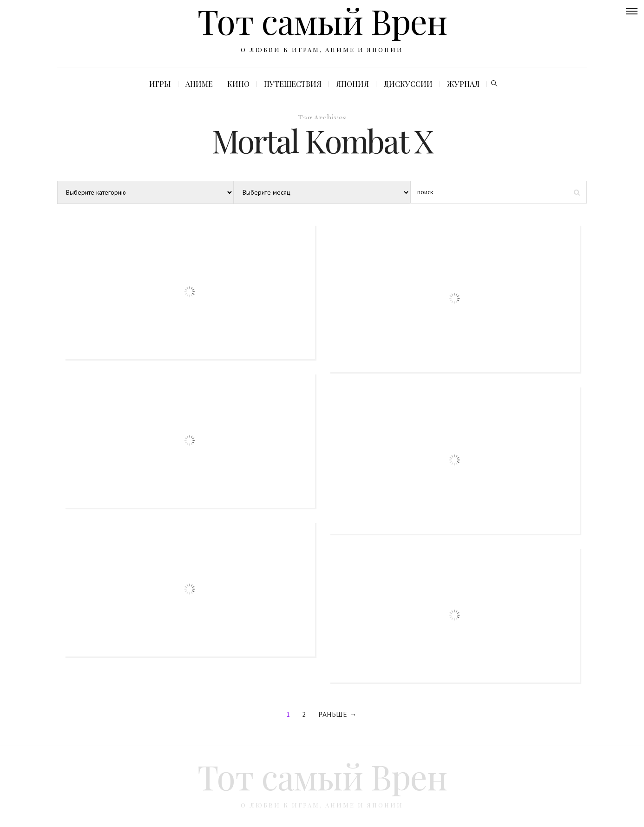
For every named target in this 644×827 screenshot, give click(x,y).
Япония (352, 84)
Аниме (199, 84)
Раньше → (338, 714)
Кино (238, 84)
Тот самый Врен (322, 776)
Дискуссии (408, 84)
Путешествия (293, 84)
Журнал (463, 84)
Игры (160, 84)
